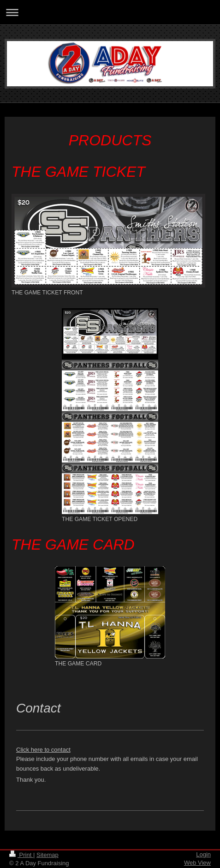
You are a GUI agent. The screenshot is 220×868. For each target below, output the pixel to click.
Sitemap (48, 855)
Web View (197, 863)
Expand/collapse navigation (110, 12)
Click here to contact (43, 750)
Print (21, 855)
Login (203, 854)
